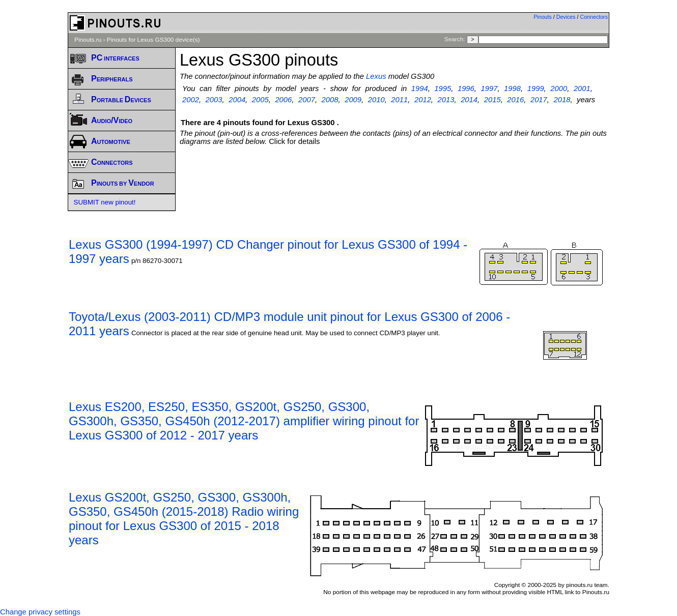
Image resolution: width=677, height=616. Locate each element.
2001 (582, 89)
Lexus (376, 76)
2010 (376, 100)
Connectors (594, 17)
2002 (191, 100)
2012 (423, 100)
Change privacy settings (40, 612)
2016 (515, 100)
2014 (469, 100)
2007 (307, 100)
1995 (443, 89)
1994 (420, 89)
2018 (562, 100)
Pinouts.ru (88, 40)
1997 (489, 89)
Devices (566, 17)
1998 (512, 89)
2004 (237, 100)
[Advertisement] (394, 173)
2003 (214, 100)
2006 (283, 100)
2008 (330, 100)
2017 (539, 100)
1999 (536, 89)
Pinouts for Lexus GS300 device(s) (153, 40)
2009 (353, 100)
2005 (260, 100)
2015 (492, 100)
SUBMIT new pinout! (105, 202)
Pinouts (543, 17)
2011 (399, 100)
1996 (466, 89)
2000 (559, 89)
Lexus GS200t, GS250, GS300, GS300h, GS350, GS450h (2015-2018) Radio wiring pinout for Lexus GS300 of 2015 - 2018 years (184, 519)
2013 (446, 100)
